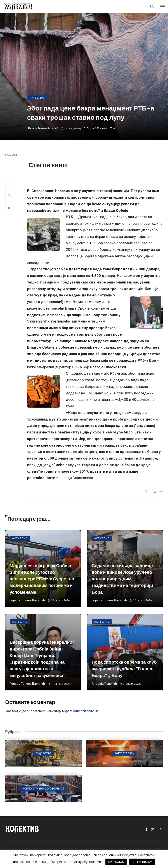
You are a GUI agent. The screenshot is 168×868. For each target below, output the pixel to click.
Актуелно (37, 98)
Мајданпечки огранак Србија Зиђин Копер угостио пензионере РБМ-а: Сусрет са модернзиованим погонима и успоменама (42, 579)
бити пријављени (86, 711)
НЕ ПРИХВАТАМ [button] (142, 862)
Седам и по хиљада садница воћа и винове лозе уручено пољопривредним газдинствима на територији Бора (122, 579)
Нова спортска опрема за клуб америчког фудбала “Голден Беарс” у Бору (124, 669)
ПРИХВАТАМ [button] (116, 862)
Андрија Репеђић (104, 684)
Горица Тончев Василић (43, 128)
